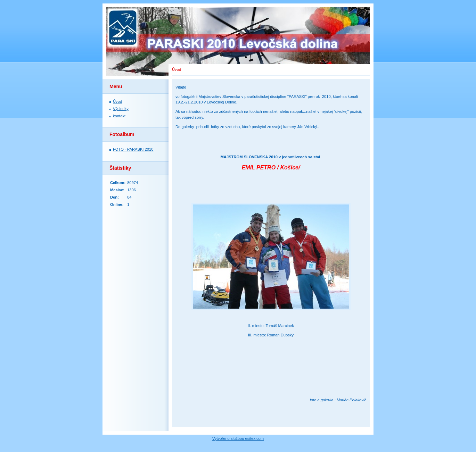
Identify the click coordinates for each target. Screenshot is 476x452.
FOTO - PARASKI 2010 (133, 149)
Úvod (117, 101)
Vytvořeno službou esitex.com (238, 438)
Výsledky (121, 109)
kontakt (119, 116)
